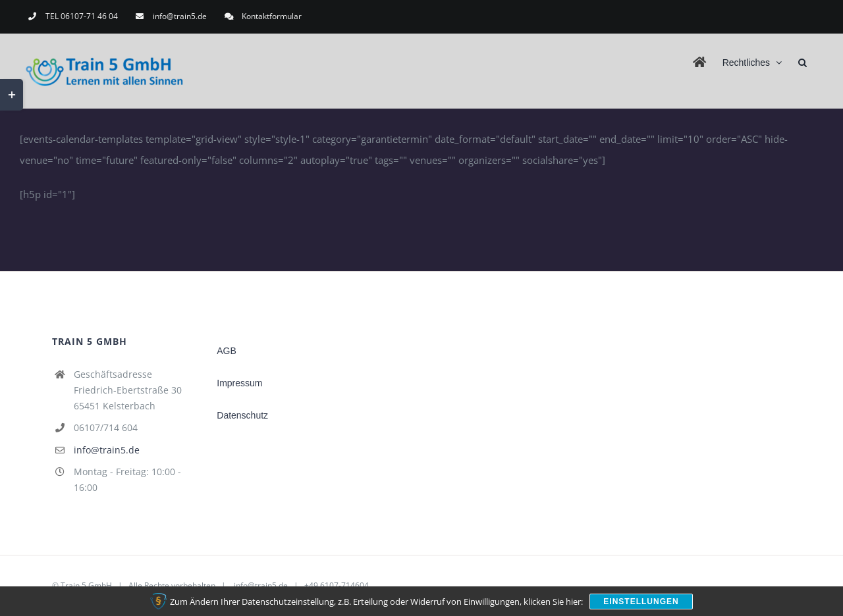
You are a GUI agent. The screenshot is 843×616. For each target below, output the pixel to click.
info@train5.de (107, 450)
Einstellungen (641, 602)
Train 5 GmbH (86, 585)
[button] (802, 61)
